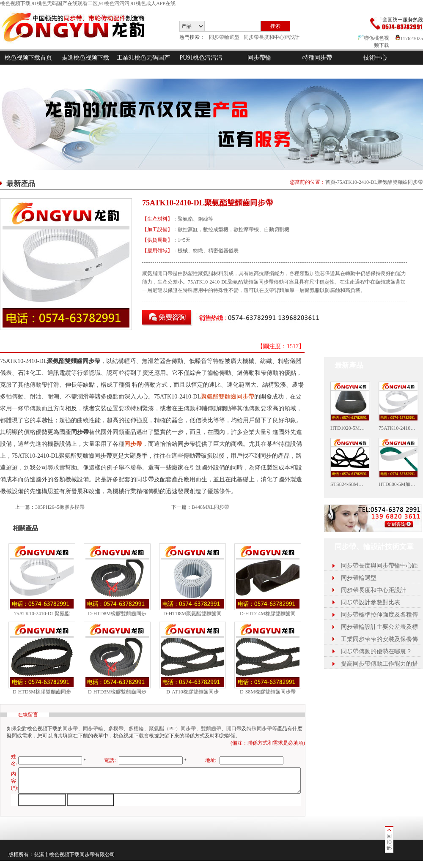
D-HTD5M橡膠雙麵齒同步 (42, 692)
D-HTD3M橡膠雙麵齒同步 (117, 692)
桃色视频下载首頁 (28, 58)
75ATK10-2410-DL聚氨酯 (42, 614)
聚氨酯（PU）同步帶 (172, 729)
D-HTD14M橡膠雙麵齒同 (268, 614)
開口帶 (234, 729)
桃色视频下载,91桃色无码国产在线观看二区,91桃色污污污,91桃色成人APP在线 (88, 3)
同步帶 (133, 444)
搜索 (275, 26)
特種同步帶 (317, 58)
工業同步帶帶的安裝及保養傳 (379, 639)
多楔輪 (136, 729)
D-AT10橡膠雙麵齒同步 (192, 692)
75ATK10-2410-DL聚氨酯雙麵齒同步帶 (380, 182)
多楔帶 (116, 729)
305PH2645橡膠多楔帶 (60, 507)
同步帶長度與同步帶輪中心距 (379, 566)
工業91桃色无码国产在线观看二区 (143, 65)
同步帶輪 (259, 58)
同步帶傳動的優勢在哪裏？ (376, 651)
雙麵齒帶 (211, 729)
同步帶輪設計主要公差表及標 (379, 627)
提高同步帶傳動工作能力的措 (379, 664)
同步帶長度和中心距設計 (272, 37)
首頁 (330, 182)
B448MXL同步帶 (210, 507)
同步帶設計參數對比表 (371, 602)
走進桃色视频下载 (85, 58)
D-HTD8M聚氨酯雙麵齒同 (192, 614)
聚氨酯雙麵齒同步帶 (228, 397)
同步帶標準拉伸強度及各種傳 (379, 615)
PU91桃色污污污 (201, 58)
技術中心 (375, 58)
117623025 (409, 38)
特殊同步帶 (259, 729)
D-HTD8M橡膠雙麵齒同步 (117, 614)
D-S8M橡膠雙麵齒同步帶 (268, 692)
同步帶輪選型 (224, 37)
